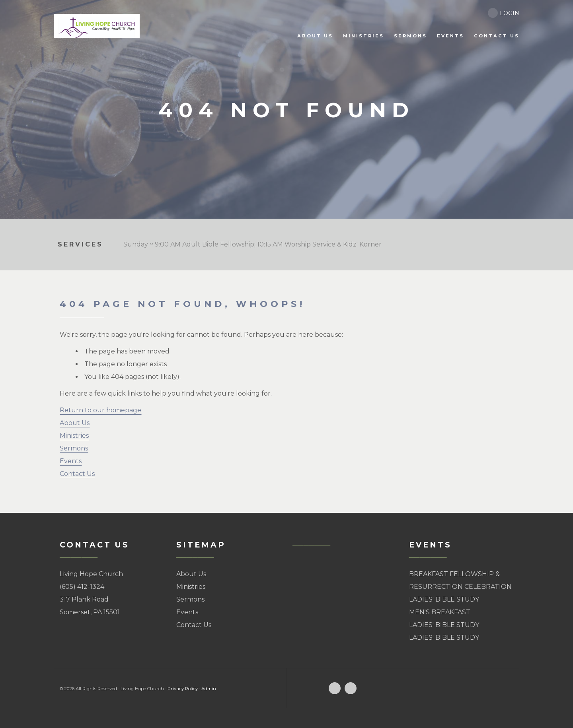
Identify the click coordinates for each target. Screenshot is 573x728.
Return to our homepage (100, 410)
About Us (75, 423)
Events (71, 461)
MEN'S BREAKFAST (440, 612)
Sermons (74, 448)
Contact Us (77, 474)
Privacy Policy (183, 689)
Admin (209, 689)
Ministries (74, 436)
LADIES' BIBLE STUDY (444, 599)
